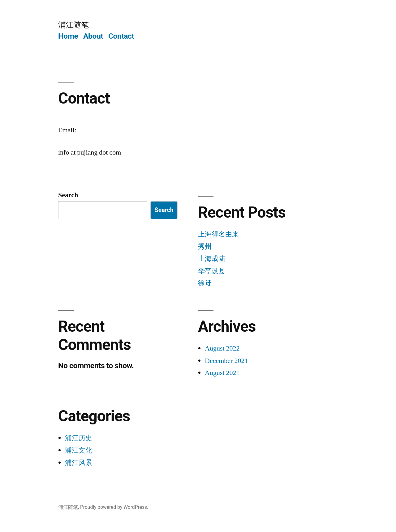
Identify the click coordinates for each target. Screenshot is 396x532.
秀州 (205, 247)
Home (68, 36)
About (93, 36)
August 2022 (222, 348)
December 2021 (226, 361)
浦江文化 (79, 450)
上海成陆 (212, 259)
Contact (121, 36)
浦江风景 (79, 463)
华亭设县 (212, 271)
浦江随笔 (73, 25)
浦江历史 (79, 438)
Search (68, 195)
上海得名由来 (218, 234)
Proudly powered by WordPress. (114, 507)
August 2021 (222, 373)
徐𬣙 (205, 283)
